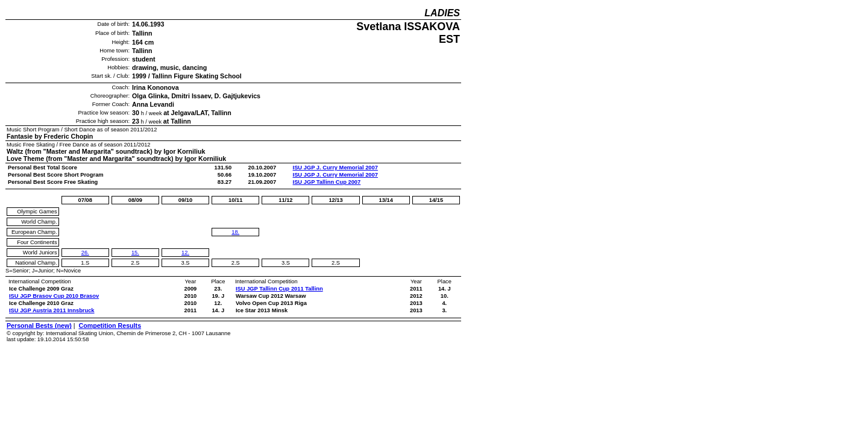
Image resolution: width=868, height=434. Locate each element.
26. (85, 253)
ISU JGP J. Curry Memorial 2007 (335, 168)
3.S (186, 263)
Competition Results (110, 325)
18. (235, 232)
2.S (135, 263)
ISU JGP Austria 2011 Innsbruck (52, 310)
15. (135, 253)
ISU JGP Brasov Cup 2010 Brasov (54, 296)
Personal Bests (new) (39, 325)
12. (185, 253)
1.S (85, 263)
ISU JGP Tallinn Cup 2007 (327, 182)
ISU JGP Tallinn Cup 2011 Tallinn (279, 289)
